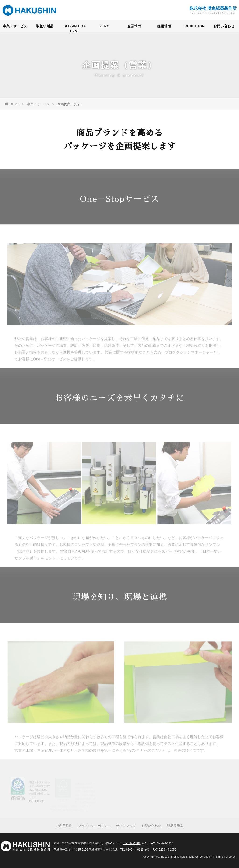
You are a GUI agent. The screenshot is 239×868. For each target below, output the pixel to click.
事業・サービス (15, 27)
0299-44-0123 (135, 850)
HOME (12, 104)
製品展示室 (175, 826)
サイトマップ (126, 826)
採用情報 (164, 27)
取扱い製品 (45, 27)
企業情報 (134, 27)
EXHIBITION (194, 27)
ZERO (105, 27)
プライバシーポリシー (94, 826)
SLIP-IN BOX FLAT (75, 29)
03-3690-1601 (132, 843)
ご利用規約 (64, 826)
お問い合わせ (224, 27)
